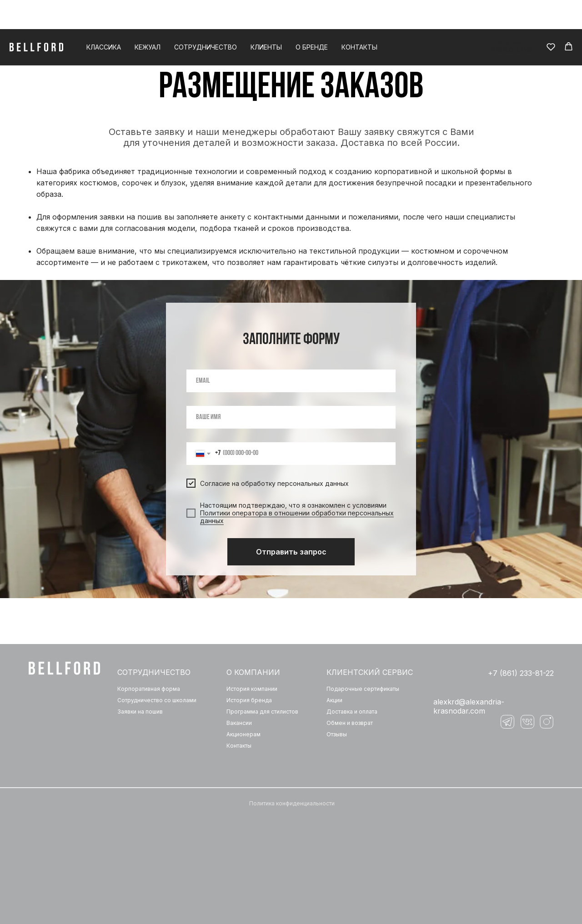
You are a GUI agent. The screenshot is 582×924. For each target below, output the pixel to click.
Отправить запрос (291, 552)
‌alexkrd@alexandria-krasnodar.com (469, 706)
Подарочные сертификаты (363, 689)
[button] (551, 17)
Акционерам (243, 734)
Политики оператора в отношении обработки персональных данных (297, 517)
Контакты (359, 18)
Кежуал (148, 18)
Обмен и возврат (350, 723)
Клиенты (266, 18)
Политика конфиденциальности (292, 803)
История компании (252, 689)
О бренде (312, 18)
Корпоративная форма (149, 689)
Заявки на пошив (140, 712)
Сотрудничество (206, 18)
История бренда (249, 700)
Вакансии (239, 723)
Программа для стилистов (262, 712)
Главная (266, 39)
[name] (291, 417)
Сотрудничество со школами (157, 700)
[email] (291, 381)
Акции (334, 700)
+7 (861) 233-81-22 (521, 673)
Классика (104, 18)
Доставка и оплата (352, 712)
